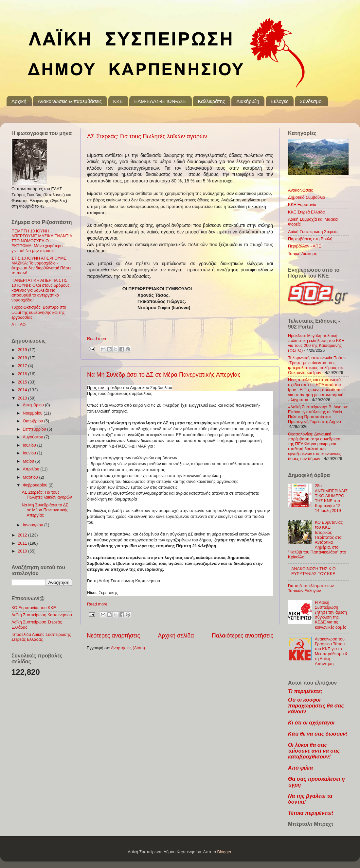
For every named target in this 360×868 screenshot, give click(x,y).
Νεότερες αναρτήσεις (113, 636)
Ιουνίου (30, 453)
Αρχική (19, 101)
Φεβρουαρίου (36, 485)
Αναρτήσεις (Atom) (128, 648)
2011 (23, 543)
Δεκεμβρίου (34, 405)
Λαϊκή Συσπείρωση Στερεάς (313, 232)
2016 (23, 374)
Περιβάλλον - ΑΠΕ (305, 246)
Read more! (98, 339)
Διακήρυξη (248, 101)
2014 (23, 390)
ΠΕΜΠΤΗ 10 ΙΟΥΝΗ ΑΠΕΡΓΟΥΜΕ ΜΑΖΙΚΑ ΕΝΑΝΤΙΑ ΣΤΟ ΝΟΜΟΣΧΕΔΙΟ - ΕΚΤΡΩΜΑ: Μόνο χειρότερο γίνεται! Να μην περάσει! (42, 241)
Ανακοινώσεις (300, 190)
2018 (23, 358)
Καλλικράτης (211, 101)
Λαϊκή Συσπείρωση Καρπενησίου (42, 615)
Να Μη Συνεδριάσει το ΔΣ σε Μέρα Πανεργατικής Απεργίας (164, 375)
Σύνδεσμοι (311, 101)
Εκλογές (280, 101)
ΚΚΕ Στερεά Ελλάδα (306, 212)
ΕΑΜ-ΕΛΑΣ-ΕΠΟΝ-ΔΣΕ (160, 101)
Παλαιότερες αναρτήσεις (243, 636)
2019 (23, 350)
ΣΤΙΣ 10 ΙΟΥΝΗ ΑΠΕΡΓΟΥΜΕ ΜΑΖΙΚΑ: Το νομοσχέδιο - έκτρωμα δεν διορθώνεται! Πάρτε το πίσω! (41, 266)
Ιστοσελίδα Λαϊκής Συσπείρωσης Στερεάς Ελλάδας (41, 637)
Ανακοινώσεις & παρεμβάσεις (70, 101)
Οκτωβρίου (34, 421)
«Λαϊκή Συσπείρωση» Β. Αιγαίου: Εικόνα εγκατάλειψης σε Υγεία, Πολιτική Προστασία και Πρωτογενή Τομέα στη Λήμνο (318, 414)
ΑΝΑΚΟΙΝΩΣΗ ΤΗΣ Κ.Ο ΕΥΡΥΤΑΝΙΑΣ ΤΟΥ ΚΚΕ (314, 571)
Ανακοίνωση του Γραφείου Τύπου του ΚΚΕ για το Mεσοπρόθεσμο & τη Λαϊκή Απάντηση (331, 652)
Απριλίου (32, 469)
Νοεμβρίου (33, 413)
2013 (23, 398)
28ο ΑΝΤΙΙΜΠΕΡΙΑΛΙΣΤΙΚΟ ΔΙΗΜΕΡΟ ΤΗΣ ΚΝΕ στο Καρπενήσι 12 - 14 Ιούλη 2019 (331, 498)
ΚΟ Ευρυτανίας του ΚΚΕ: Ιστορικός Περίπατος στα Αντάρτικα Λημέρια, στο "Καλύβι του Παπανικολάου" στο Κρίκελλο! (317, 540)
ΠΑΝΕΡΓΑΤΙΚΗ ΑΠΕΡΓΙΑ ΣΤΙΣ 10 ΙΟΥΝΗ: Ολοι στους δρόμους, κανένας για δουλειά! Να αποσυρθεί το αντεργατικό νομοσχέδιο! (41, 290)
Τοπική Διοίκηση (303, 254)
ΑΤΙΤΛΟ (18, 325)
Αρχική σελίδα (176, 636)
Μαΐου (29, 461)
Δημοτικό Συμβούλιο (306, 197)
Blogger (224, 852)
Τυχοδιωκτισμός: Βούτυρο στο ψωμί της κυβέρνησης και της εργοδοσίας (39, 312)
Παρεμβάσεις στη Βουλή (310, 239)
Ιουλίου (30, 445)
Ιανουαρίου (34, 525)
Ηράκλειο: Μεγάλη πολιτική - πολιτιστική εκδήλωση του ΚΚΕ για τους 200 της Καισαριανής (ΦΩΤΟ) (316, 343)
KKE (118, 101)
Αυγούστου (34, 437)
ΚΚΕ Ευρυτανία (302, 205)
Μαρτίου (31, 477)
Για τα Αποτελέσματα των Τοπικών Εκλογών (311, 588)
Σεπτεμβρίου (35, 429)
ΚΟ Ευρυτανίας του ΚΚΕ (34, 608)
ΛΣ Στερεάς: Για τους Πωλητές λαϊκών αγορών (147, 136)
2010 (23, 551)
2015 (23, 382)
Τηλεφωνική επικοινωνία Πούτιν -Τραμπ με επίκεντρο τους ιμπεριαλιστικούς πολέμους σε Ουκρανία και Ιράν (317, 365)
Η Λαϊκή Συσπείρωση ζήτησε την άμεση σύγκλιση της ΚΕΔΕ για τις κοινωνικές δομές (331, 615)
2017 (23, 366)
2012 (23, 535)
